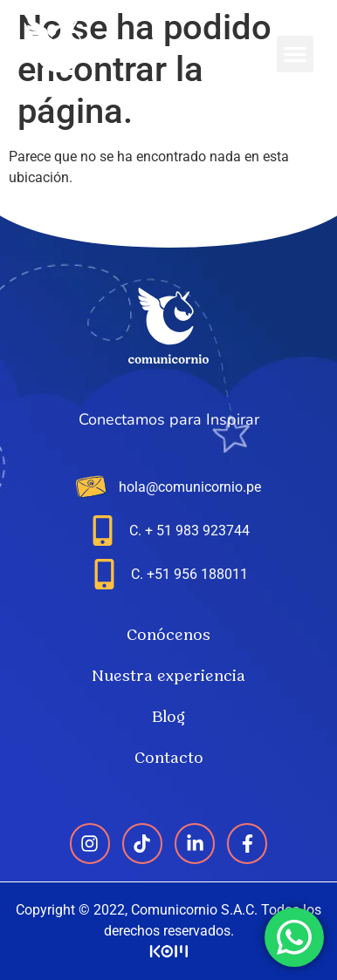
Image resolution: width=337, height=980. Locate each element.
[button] (295, 54)
